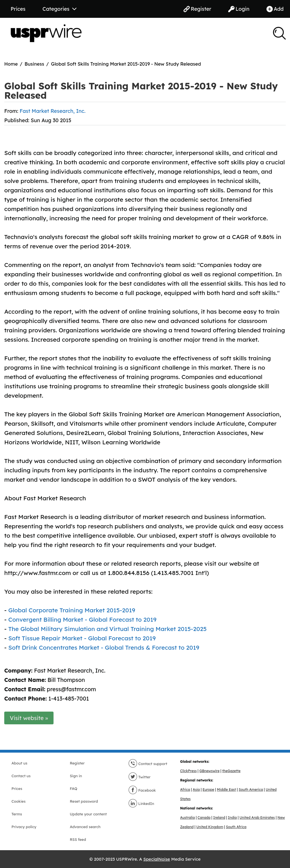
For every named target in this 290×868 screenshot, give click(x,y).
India (232, 818)
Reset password (84, 801)
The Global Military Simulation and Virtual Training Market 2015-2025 (107, 629)
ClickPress (188, 771)
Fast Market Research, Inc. (52, 111)
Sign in (76, 776)
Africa (185, 790)
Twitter (139, 777)
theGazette (231, 771)
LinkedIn (141, 804)
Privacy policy (24, 827)
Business (34, 64)
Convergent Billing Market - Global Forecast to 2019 (82, 619)
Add (275, 9)
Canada (204, 818)
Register (197, 9)
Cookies (19, 801)
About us (20, 763)
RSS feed (78, 839)
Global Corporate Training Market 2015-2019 (72, 610)
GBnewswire (209, 771)
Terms (17, 814)
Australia (187, 818)
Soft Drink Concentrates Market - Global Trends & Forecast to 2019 (104, 647)
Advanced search (85, 827)
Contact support (148, 764)
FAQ (74, 789)
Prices (18, 9)
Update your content (89, 814)
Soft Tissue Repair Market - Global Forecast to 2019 (82, 638)
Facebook (142, 790)
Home (11, 64)
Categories (59, 9)
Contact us (21, 776)
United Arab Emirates (257, 818)
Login (239, 9)
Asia (196, 790)
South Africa (236, 827)
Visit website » (29, 718)
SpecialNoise (157, 859)
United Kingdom (210, 827)
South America (251, 790)
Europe (208, 790)
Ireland (219, 818)
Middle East (226, 790)
